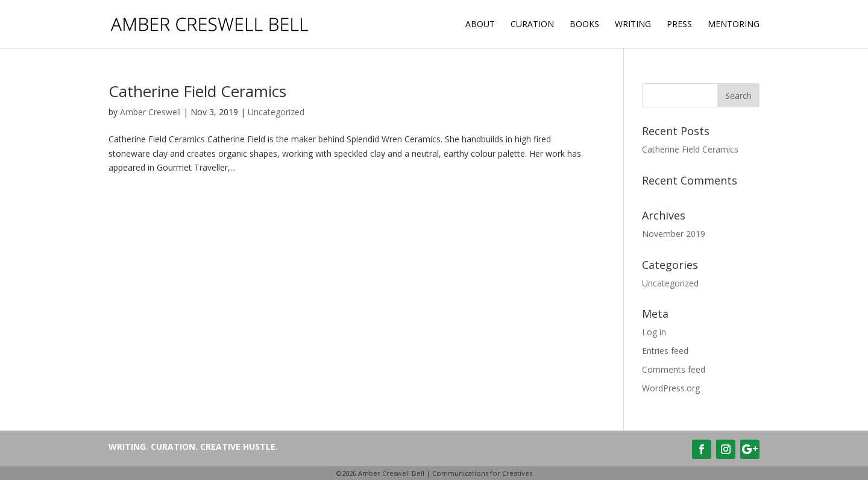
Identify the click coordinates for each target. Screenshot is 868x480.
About (480, 25)
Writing (633, 25)
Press (679, 25)
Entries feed (665, 351)
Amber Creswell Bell (391, 473)
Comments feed (674, 369)
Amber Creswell (150, 112)
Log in (654, 332)
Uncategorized (276, 112)
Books (584, 25)
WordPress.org (671, 388)
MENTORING (734, 25)
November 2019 (674, 234)
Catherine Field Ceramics (197, 91)
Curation (532, 25)
